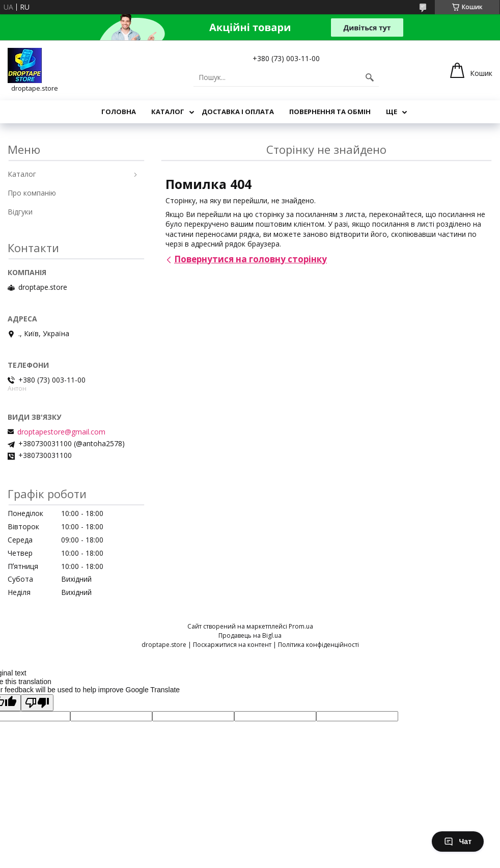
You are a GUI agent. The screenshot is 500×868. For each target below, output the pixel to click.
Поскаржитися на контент (232, 645)
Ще (392, 112)
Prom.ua (301, 626)
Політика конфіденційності (318, 645)
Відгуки (20, 212)
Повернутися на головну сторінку (251, 259)
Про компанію (32, 193)
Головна (119, 112)
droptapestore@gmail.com (61, 432)
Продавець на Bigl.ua (250, 635)
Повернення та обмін (330, 112)
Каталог (168, 112)
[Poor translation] (37, 703)
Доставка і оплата (238, 112)
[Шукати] (370, 77)
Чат (458, 842)
